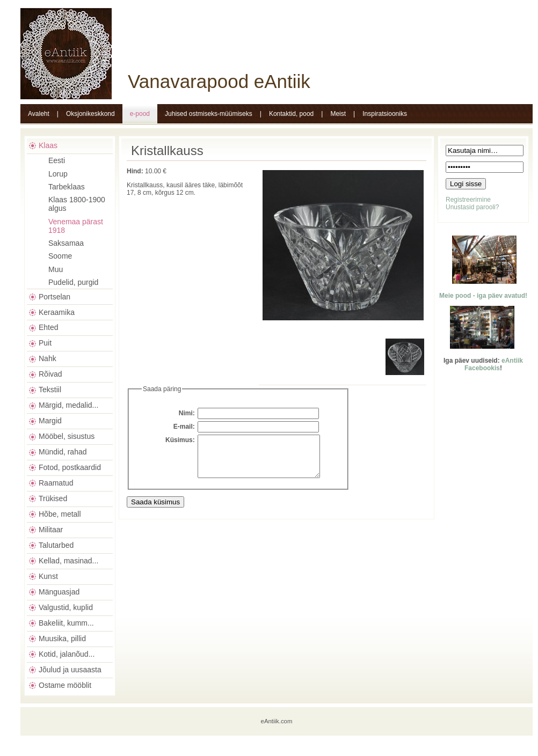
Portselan (54, 297)
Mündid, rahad (63, 452)
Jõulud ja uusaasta (70, 670)
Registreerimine (468, 200)
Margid (50, 421)
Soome (60, 256)
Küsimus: (180, 440)
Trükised (53, 498)
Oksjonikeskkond (90, 114)
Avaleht (39, 114)
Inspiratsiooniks (385, 114)
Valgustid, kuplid (66, 607)
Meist (338, 114)
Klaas (48, 145)
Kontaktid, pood (291, 114)
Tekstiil (50, 390)
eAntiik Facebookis (494, 364)
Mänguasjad (59, 592)
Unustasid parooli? (472, 207)
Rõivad (50, 374)
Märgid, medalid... (68, 405)
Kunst (48, 576)
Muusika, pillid (62, 638)
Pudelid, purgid (73, 282)
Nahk (48, 358)
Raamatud (56, 483)
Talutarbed (56, 545)
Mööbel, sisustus (67, 436)
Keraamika (57, 312)
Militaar (51, 530)
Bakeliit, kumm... (66, 623)
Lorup (58, 174)
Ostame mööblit (65, 685)
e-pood (140, 114)
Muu (56, 269)
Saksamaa (66, 243)
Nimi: (187, 413)
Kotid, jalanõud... (67, 654)
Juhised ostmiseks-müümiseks (209, 114)
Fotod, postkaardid (70, 467)
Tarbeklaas (67, 187)
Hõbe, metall (60, 514)
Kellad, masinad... (68, 561)
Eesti (57, 160)
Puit (45, 343)
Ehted (49, 327)
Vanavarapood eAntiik (219, 81)
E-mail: (184, 427)
